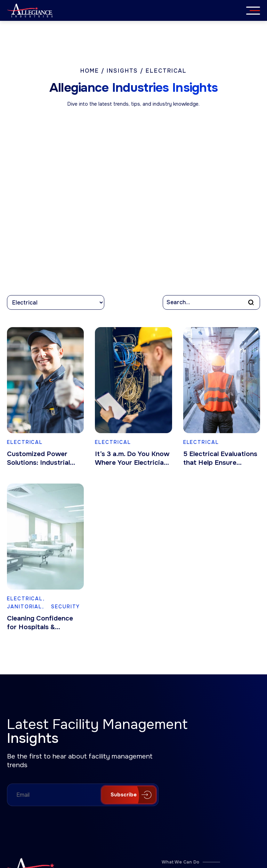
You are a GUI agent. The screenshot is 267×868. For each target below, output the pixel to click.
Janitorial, (27, 607)
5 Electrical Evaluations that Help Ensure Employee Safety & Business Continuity (220, 459)
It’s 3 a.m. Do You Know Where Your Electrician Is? (132, 459)
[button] (251, 302)
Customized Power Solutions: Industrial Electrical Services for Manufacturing (42, 459)
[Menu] (255, 10)
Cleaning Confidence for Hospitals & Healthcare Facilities (40, 623)
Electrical (25, 442)
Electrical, (26, 599)
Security (66, 607)
